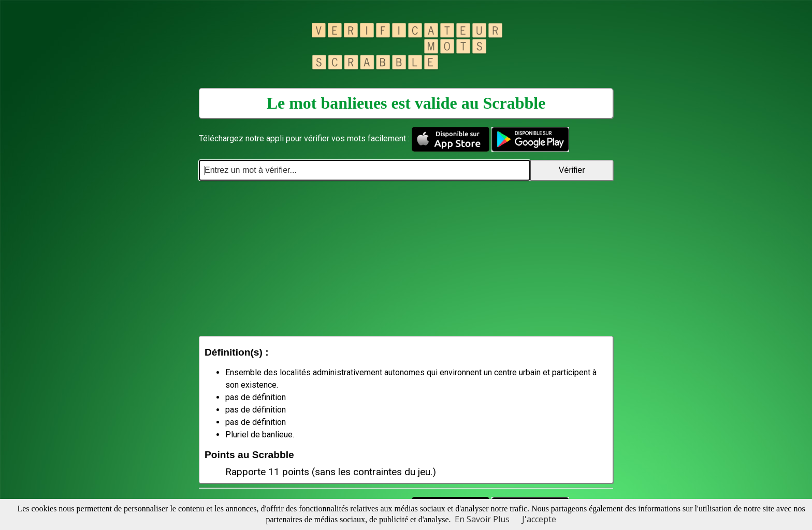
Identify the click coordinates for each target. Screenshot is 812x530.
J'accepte (539, 519)
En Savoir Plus (482, 519)
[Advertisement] (406, 258)
